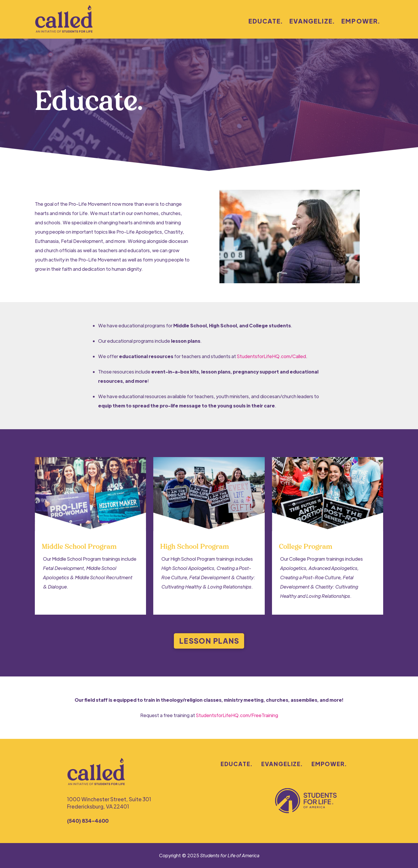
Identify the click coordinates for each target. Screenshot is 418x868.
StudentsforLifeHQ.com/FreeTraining (237, 715)
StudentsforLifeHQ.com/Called (271, 356)
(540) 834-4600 (88, 821)
